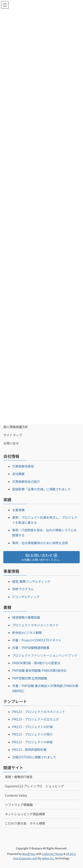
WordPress (29, 854)
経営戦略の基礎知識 (26, 617)
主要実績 (18, 510)
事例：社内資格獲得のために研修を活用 (40, 543)
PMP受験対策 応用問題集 (30, 678)
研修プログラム (23, 589)
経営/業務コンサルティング (31, 581)
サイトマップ (13, 435)
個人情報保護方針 (16, 427)
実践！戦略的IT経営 (19, 777)
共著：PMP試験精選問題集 (31, 648)
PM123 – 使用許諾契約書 (29, 750)
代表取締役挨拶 (23, 466)
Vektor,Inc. (48, 858)
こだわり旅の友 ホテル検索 (25, 823)
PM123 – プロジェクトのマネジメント (39, 712)
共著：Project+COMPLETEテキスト (37, 640)
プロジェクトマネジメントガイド (35, 625)
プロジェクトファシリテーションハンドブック (45, 655)
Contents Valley (16, 795)
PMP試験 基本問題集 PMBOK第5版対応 (39, 670)
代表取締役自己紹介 (26, 482)
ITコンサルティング (26, 597)
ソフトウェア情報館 (19, 805)
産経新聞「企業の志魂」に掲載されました (42, 489)
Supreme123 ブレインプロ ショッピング (34, 786)
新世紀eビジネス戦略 (27, 633)
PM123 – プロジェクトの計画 (32, 727)
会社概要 (18, 474)
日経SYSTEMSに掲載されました (34, 757)
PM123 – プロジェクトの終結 (32, 742)
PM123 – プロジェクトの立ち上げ (36, 719)
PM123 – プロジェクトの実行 (32, 734)
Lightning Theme (53, 854)
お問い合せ (11, 443)
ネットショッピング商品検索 (25, 814)
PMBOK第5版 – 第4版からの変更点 (36, 663)
